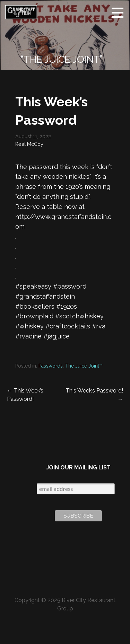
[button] (120, 12)
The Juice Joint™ (84, 366)
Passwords (51, 366)
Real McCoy (29, 144)
